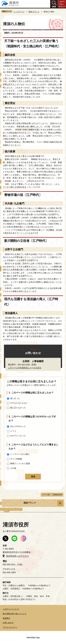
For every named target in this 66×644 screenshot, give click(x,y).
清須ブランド (34, 12)
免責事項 (6, 618)
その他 (13, 468)
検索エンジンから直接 (20, 463)
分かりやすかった (18, 426)
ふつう (13, 431)
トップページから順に (20, 454)
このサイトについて (11, 609)
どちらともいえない (19, 403)
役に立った (15, 398)
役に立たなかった (18, 408)
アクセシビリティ (10, 627)
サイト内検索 (16, 459)
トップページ (19, 12)
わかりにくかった (18, 436)
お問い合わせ (8, 623)
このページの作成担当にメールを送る (25, 368)
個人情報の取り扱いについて (15, 614)
